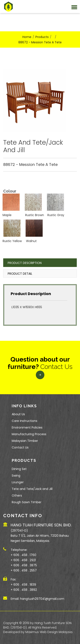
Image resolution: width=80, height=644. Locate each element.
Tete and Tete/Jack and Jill (32, 489)
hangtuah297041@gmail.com (42, 599)
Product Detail (20, 274)
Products (42, 37)
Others (17, 496)
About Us (18, 414)
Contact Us (20, 447)
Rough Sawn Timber (27, 502)
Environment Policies (27, 427)
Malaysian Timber (25, 441)
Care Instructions (25, 421)
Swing (16, 476)
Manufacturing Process (29, 434)
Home (27, 37)
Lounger (18, 482)
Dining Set (19, 469)
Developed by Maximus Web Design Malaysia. (38, 632)
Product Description (25, 263)
